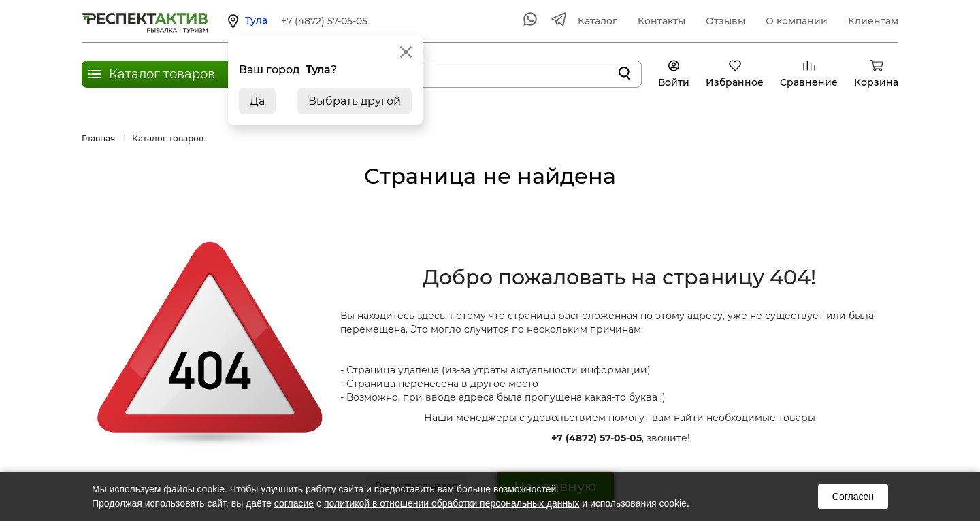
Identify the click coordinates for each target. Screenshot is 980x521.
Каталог (598, 21)
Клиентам (873, 21)
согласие (294, 503)
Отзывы (725, 21)
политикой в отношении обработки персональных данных (452, 503)
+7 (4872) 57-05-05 (324, 21)
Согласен (853, 497)
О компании (797, 21)
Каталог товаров (162, 74)
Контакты (661, 21)
